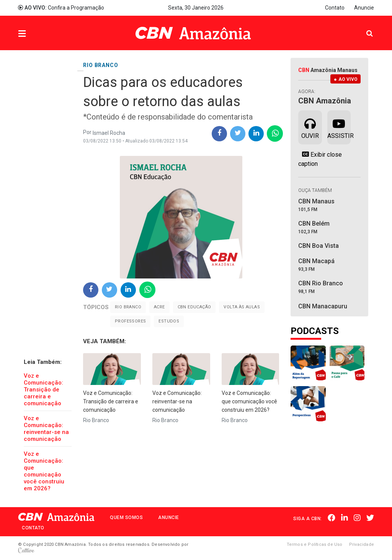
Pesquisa (363, 27)
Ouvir (310, 127)
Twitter (370, 518)
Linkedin (345, 518)
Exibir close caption (320, 159)
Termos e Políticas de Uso (315, 544)
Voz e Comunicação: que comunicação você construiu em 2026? (44, 471)
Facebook (332, 518)
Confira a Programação (61, 8)
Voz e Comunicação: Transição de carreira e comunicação (43, 390)
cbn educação (194, 307)
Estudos (169, 321)
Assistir (339, 127)
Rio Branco (128, 307)
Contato (335, 8)
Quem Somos (126, 517)
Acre (159, 307)
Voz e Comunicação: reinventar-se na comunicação (46, 429)
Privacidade (362, 544)
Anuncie (364, 8)
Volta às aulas (242, 307)
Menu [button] (38, 34)
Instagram (357, 518)
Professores (130, 321)
